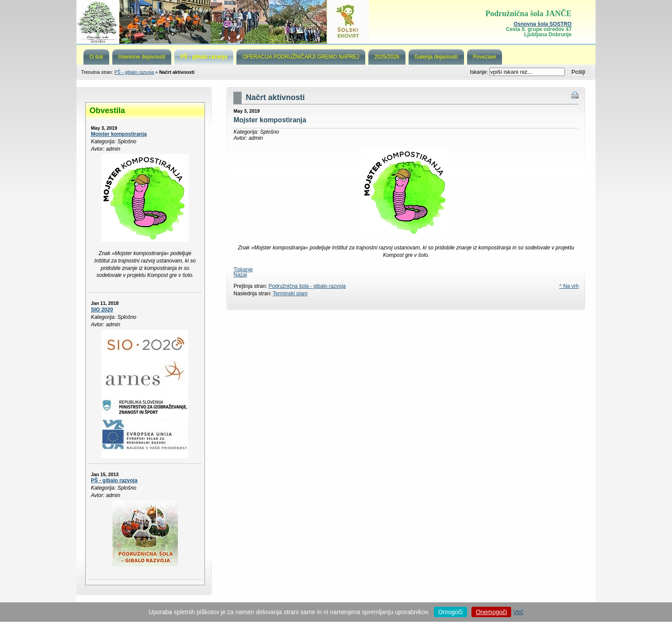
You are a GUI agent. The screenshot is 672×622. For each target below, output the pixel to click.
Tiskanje (243, 270)
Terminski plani (290, 294)
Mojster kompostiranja (119, 134)
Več (518, 612)
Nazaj (240, 275)
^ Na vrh (569, 286)
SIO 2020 (102, 310)
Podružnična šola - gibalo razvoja (307, 286)
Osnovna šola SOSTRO (542, 24)
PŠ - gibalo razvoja (134, 72)
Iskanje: (480, 72)
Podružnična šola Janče (336, 22)
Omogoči (450, 612)
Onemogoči (492, 612)
